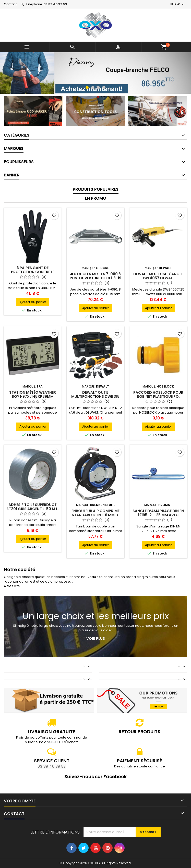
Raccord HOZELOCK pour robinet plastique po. (158, 394)
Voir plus (96, 638)
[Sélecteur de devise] (178, 4)
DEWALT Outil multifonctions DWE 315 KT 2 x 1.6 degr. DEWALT (95, 396)
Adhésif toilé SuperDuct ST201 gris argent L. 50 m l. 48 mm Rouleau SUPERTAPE (33, 509)
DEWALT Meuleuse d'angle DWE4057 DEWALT (158, 276)
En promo (96, 198)
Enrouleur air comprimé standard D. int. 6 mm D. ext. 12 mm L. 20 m (96, 515)
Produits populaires (96, 189)
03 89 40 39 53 (55, 4)
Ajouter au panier (33, 302)
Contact (10, 4)
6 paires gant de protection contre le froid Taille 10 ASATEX (33, 272)
